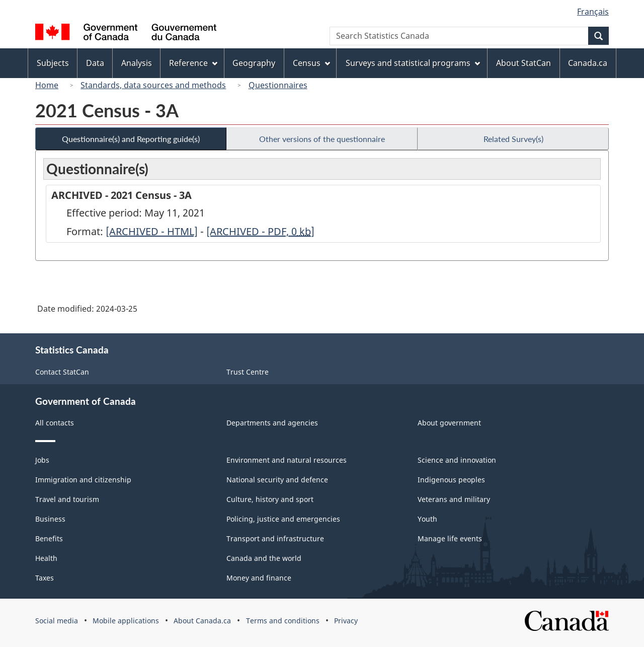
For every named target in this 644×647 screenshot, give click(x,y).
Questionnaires (278, 85)
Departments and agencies (272, 423)
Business (50, 519)
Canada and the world (264, 558)
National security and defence (277, 480)
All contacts (55, 423)
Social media (57, 621)
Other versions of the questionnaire (322, 139)
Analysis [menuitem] (137, 63)
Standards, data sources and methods (153, 85)
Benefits (49, 538)
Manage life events (450, 538)
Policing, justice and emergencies (283, 519)
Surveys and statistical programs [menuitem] (413, 63)
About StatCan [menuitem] (524, 63)
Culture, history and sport (270, 499)
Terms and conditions (283, 621)
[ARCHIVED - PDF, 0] (260, 231)
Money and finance (259, 578)
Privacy (346, 621)
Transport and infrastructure (275, 538)
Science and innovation (457, 460)
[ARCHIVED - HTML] (152, 231)
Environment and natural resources (287, 460)
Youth (427, 519)
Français (593, 12)
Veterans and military (454, 499)
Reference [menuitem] (193, 63)
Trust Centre (248, 372)
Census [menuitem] (311, 63)
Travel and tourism (67, 499)
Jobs (42, 460)
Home (47, 85)
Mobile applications (126, 621)
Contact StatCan (62, 372)
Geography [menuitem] (254, 63)
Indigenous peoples (451, 480)
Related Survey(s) (513, 139)
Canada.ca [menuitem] (588, 63)
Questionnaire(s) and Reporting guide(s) (131, 139)
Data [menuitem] (95, 63)
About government (449, 423)
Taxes (45, 578)
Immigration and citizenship (83, 480)
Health (46, 558)
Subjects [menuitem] (53, 63)
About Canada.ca (202, 621)
